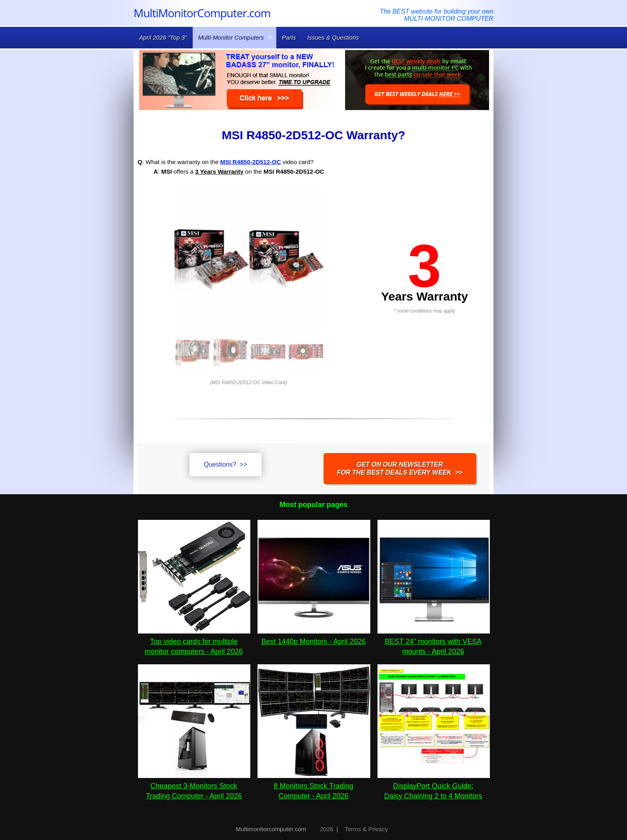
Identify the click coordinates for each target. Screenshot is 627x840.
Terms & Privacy (366, 829)
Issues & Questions (333, 37)
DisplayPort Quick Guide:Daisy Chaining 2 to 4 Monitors (434, 786)
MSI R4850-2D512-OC (251, 162)
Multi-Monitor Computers (236, 37)
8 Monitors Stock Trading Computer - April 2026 (314, 786)
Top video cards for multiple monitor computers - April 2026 (194, 642)
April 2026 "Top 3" (163, 37)
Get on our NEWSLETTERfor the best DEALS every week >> (400, 468)
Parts (289, 37)
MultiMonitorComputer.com (202, 13)
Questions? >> (226, 464)
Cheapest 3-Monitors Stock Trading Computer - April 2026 (194, 786)
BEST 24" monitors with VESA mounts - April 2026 (434, 642)
